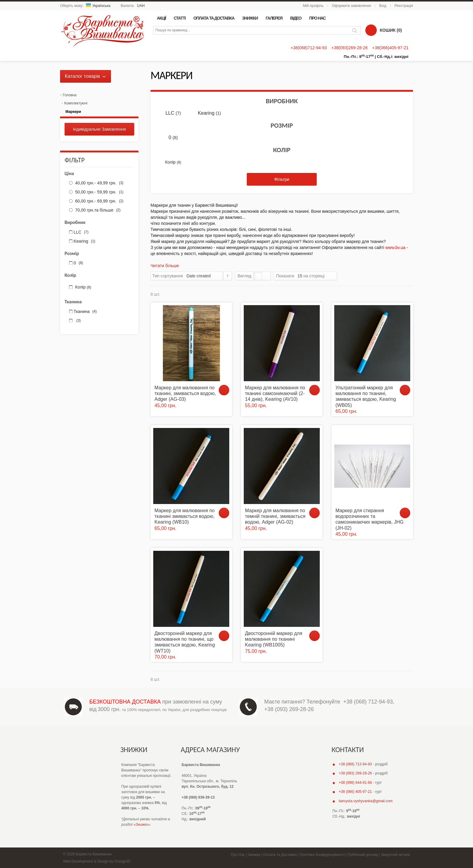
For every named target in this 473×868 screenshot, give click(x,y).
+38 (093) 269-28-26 (289, 709)
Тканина (85, 311)
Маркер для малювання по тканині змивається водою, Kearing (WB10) (184, 516)
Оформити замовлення (351, 6)
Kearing (210, 113)
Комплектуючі (76, 103)
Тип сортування (168, 276)
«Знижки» (142, 825)
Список (266, 276)
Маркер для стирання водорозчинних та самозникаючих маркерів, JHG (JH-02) (370, 519)
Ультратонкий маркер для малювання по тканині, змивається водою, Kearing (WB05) (366, 396)
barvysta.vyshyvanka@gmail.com (366, 801)
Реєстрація (404, 6)
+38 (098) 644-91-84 (355, 783)
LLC (173, 113)
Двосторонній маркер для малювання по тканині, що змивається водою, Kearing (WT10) (185, 642)
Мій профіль (313, 6)
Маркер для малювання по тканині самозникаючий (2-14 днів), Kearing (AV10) (275, 393)
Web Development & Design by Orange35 (97, 861)
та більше (97, 210)
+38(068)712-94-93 (309, 48)
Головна (70, 95)
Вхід (383, 6)
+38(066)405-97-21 (390, 48)
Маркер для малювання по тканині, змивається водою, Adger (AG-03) (185, 393)
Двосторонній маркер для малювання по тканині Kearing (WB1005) (274, 639)
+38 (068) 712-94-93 (368, 702)
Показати (285, 276)
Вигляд (244, 276)
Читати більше (165, 266)
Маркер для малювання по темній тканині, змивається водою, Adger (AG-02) (275, 516)
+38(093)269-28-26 (349, 48)
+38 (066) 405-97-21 (355, 792)
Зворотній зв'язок (395, 855)
